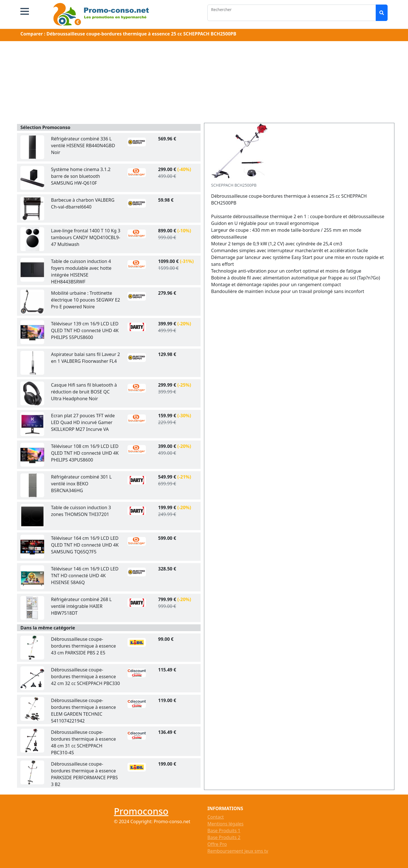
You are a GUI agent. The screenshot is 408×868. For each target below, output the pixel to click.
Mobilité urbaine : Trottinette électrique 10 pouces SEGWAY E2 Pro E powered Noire (86, 300)
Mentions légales (226, 824)
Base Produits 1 (224, 831)
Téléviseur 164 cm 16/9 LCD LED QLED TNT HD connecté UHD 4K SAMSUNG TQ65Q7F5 (85, 545)
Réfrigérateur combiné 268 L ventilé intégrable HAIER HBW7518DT (81, 606)
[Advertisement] (204, 83)
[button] (25, 11)
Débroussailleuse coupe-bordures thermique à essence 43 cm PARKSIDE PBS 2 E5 (83, 646)
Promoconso (141, 811)
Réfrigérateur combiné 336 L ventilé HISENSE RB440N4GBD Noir (83, 146)
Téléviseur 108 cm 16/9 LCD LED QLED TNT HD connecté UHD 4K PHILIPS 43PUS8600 (85, 453)
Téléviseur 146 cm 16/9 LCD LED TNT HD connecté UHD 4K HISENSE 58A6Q (85, 576)
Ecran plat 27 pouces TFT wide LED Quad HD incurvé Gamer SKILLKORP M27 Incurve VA (83, 422)
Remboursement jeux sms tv (238, 851)
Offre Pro (217, 844)
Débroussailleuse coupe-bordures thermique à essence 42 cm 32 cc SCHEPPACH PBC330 (85, 677)
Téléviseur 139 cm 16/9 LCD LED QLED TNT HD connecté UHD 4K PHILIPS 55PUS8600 (85, 330)
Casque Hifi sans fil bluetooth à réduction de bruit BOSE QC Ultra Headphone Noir (84, 392)
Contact (216, 817)
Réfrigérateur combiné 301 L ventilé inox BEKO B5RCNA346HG (81, 484)
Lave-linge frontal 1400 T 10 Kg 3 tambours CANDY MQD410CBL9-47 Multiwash (86, 237)
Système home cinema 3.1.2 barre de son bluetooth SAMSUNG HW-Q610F (81, 176)
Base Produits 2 (224, 837)
